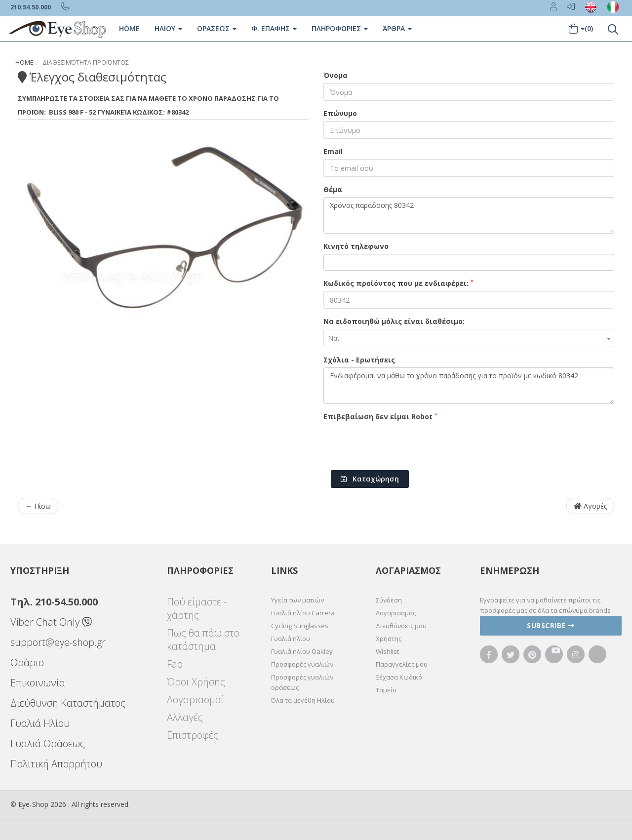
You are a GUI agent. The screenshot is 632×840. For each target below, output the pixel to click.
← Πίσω (38, 506)
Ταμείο (386, 690)
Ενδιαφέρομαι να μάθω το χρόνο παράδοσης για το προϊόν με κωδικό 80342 (469, 386)
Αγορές (590, 506)
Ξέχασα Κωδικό (399, 677)
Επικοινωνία (38, 683)
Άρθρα (397, 28)
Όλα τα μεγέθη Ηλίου (303, 700)
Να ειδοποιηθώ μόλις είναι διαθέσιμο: (394, 321)
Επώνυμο (340, 113)
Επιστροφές (193, 735)
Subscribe (551, 625)
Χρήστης (389, 639)
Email (333, 151)
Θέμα (333, 189)
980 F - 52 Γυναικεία (100, 112)
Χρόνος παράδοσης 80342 (469, 215)
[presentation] (398, 443)
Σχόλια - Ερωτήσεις (359, 360)
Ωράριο (27, 662)
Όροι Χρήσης (196, 682)
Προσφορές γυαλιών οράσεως (302, 682)
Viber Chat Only (51, 622)
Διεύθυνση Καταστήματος (68, 703)
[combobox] (469, 338)
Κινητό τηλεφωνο (356, 246)
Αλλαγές (185, 717)
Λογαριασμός (396, 613)
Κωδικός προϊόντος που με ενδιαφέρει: (398, 283)
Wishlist (387, 651)
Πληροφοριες (340, 28)
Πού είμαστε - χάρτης (197, 608)
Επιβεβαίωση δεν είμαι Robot (380, 416)
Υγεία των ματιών (297, 600)
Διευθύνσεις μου (401, 626)
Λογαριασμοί (195, 700)
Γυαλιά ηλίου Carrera (303, 613)
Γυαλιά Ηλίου (40, 723)
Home (129, 28)
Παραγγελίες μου (402, 664)
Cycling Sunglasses (300, 626)
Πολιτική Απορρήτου (56, 764)
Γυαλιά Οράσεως (48, 743)
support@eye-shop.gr (58, 642)
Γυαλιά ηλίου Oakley (302, 651)
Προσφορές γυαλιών (302, 664)
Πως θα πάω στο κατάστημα (203, 640)
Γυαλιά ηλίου (291, 639)
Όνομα (336, 75)
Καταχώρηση (370, 479)
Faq (175, 664)
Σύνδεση (389, 600)
